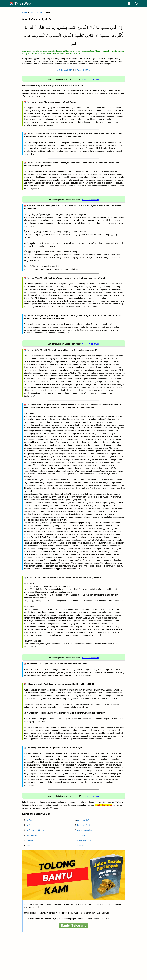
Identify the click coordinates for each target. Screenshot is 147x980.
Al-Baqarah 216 (84, 840)
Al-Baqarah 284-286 (35, 830)
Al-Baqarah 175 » (82, 70)
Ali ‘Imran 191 (32, 835)
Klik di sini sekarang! (91, 79)
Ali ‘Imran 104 (83, 820)
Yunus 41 (30, 840)
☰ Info (133, 4)
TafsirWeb (23, 3)
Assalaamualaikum (85, 830)
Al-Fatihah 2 (83, 846)
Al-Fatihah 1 (32, 825)
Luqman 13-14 (84, 825)
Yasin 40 (81, 835)
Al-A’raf (30, 820)
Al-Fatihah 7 (32, 846)
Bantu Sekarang (74, 925)
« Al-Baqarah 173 (65, 70)
